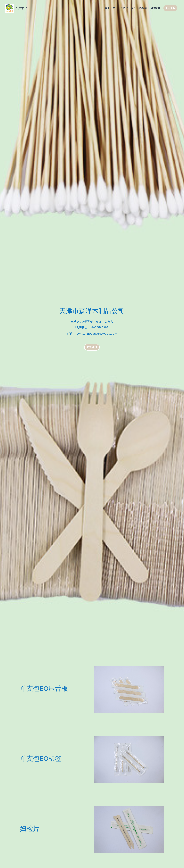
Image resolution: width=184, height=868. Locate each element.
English (170, 8)
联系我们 (92, 347)
